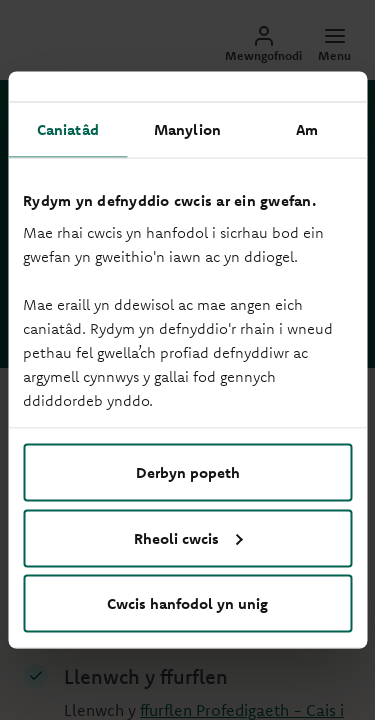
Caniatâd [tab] (68, 129)
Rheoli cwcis (188, 537)
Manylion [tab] (187, 129)
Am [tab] (307, 129)
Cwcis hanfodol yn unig (187, 603)
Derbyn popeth (188, 472)
